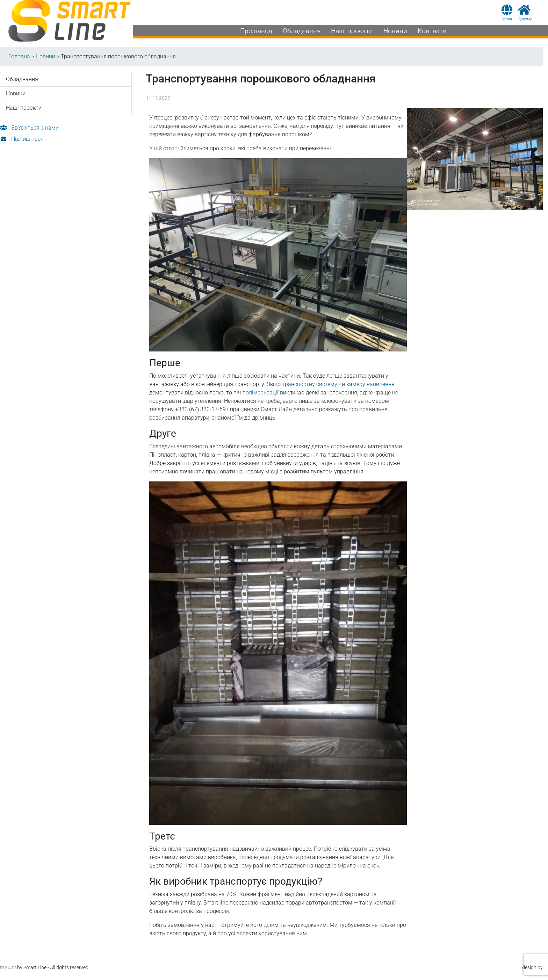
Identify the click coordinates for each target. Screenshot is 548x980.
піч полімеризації (256, 393)
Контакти (432, 31)
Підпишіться (22, 139)
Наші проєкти (352, 31)
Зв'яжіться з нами (29, 128)
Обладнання (302, 31)
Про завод (256, 31)
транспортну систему (310, 384)
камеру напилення (370, 384)
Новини (395, 31)
